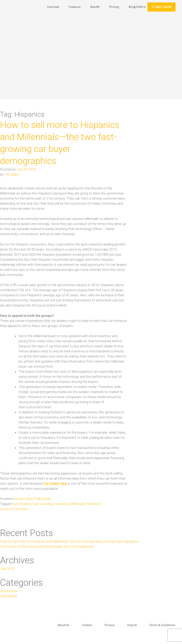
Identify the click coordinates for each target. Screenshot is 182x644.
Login (138, 7)
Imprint (132, 625)
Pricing (114, 7)
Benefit (95, 7)
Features (75, 7)
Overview (53, 7)
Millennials (78, 504)
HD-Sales (11, 174)
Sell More (94, 504)
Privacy (110, 625)
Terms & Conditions (162, 625)
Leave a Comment (14, 509)
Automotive (24, 499)
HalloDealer (43, 499)
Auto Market (21, 504)
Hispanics (61, 504)
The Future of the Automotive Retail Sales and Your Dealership (47, 546)
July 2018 (7, 569)
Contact (87, 625)
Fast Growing (42, 504)
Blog (132, 7)
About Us (63, 625)
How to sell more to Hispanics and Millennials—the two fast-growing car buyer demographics (69, 541)
